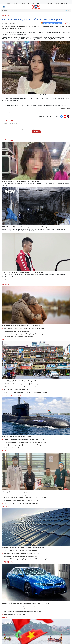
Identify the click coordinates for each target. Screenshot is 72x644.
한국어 (43, 3)
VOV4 (34, 1)
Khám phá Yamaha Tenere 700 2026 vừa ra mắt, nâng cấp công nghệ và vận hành (26, 609)
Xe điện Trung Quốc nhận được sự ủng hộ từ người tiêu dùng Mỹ (21, 556)
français (9, 3)
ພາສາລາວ (50, 3)
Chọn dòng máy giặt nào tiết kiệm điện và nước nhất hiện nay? (20, 551)
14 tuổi (31, 112)
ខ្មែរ (38, 3)
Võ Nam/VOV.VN (65, 108)
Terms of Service (30, 129)
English (68, 7)
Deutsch (16, 3)
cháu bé (20, 112)
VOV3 (29, 1)
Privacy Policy (23, 129)
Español (63, 3)
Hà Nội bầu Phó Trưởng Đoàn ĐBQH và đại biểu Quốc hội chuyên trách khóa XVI (25, 498)
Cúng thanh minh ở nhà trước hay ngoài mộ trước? (17, 331)
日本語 (33, 3)
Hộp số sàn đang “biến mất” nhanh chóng (15, 614)
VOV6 (46, 1)
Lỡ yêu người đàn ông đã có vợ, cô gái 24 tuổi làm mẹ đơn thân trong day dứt (24, 328)
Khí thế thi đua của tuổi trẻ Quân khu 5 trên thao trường (18, 448)
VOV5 (40, 1)
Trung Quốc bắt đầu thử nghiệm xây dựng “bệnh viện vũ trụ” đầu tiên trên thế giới (25, 559)
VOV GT (53, 1)
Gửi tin (36, 132)
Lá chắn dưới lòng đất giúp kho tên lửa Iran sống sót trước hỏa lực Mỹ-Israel (24, 439)
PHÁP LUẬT (6, 16)
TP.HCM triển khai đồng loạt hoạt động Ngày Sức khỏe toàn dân (21, 501)
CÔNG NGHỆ (7, 506)
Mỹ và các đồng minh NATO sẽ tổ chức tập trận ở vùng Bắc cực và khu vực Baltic (25, 442)
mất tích (26, 112)
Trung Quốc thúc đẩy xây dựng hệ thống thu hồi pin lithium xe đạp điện (23, 612)
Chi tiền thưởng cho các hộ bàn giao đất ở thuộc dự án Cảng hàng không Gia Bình (25, 392)
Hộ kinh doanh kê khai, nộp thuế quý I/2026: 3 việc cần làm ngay (21, 384)
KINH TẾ (5, 340)
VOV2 (23, 1)
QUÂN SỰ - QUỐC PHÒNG (12, 395)
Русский (57, 3)
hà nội (9, 112)
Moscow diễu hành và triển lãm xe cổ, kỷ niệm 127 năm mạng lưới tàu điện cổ (24, 606)
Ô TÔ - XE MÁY (8, 562)
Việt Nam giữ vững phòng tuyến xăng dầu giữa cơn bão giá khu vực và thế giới (24, 387)
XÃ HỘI (5, 451)
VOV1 (17, 1)
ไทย (69, 3)
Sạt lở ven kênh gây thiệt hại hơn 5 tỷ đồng (15, 495)
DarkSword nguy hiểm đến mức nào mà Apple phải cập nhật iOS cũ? (22, 553)
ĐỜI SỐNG (6, 284)
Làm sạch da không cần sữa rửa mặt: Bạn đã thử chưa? (18, 337)
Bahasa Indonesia (24, 3)
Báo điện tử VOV (6, 279)
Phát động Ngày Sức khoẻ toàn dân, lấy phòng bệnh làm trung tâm (22, 503)
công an (14, 112)
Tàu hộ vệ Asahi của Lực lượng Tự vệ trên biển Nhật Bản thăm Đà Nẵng (22, 445)
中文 (3, 3)
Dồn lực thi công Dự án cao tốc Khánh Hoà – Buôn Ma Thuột (20, 390)
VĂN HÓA (6, 617)
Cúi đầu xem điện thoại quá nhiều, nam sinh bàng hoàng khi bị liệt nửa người (24, 334)
